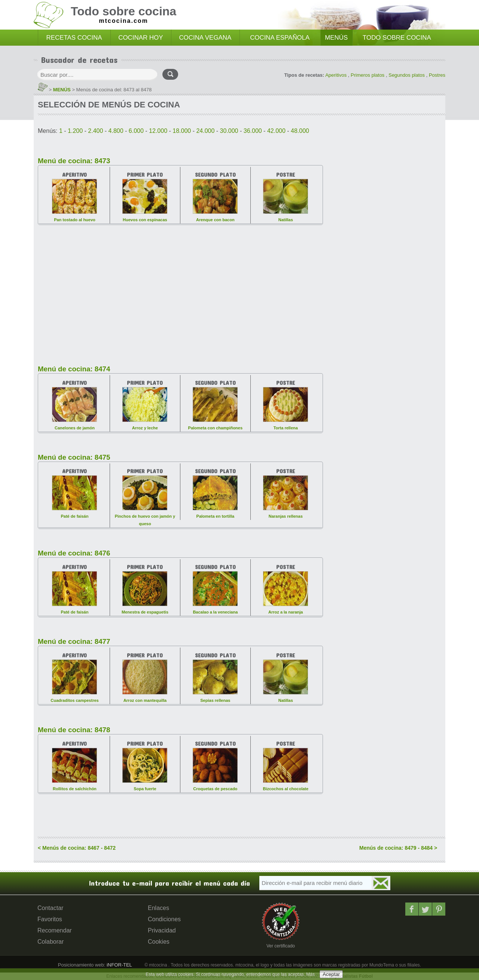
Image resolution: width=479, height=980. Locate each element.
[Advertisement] (180, 290)
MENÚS (336, 38)
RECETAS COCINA (74, 38)
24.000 (205, 131)
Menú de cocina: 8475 (74, 457)
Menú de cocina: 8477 (74, 641)
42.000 (276, 131)
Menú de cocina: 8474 (74, 369)
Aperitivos (336, 75)
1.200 (75, 131)
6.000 (136, 131)
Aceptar (331, 974)
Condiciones (164, 919)
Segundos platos (407, 75)
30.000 (229, 131)
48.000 (300, 131)
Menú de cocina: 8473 (74, 161)
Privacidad (162, 930)
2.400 (95, 131)
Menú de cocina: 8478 (74, 730)
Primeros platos (367, 75)
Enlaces (158, 908)
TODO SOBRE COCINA (397, 38)
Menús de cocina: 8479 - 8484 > (398, 848)
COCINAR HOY (141, 38)
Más (310, 974)
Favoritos (50, 919)
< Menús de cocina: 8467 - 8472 (77, 848)
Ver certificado (281, 946)
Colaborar (51, 942)
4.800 (116, 131)
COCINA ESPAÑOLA (280, 38)
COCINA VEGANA (205, 38)
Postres (437, 75)
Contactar (50, 908)
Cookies (159, 942)
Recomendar (55, 930)
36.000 (253, 131)
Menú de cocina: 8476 (74, 553)
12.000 (158, 131)
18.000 (182, 131)
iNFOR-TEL (119, 965)
